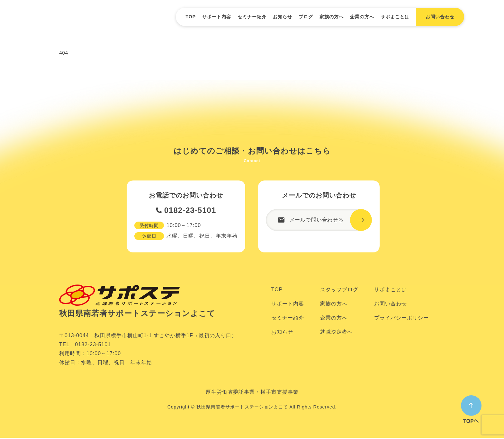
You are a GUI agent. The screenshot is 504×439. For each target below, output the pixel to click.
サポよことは (395, 17)
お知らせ (283, 17)
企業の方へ (362, 17)
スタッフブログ (339, 291)
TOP (191, 17)
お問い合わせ (391, 305)
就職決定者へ (337, 333)
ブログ (306, 17)
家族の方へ (332, 17)
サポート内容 (217, 17)
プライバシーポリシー (401, 319)
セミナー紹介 (252, 17)
